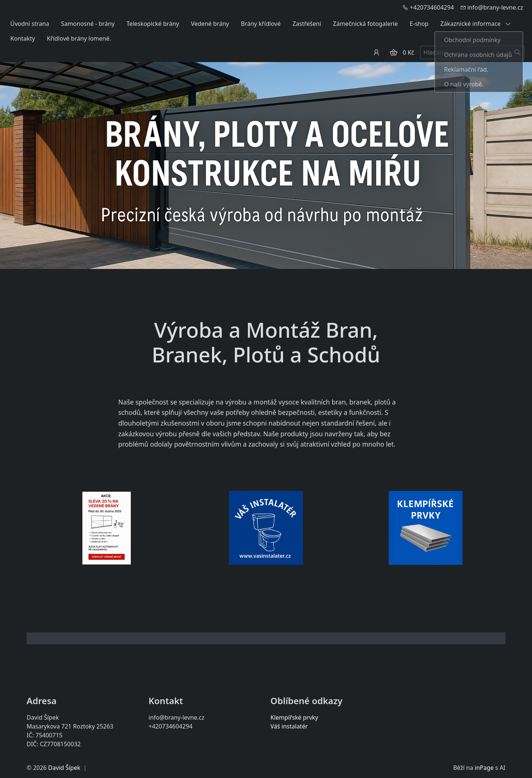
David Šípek (64, 768)
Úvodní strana (30, 24)
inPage (484, 768)
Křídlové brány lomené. (79, 38)
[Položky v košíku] (393, 52)
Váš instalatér (289, 726)
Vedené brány (210, 24)
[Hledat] (518, 52)
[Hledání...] (465, 52)
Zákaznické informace (476, 24)
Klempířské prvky (294, 717)
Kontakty (23, 38)
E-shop (419, 24)
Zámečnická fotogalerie (365, 24)
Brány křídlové (261, 24)
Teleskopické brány (153, 24)
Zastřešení (307, 24)
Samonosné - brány (88, 24)
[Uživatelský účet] (376, 52)
